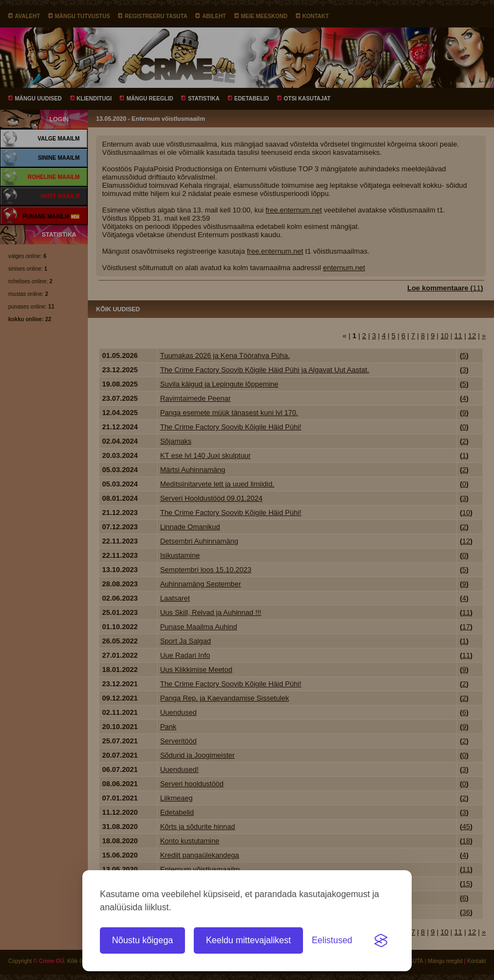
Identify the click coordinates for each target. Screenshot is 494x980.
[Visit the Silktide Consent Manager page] (381, 940)
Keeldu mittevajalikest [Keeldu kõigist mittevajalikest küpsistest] (248, 940)
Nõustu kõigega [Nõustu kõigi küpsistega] (142, 940)
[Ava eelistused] (332, 940)
